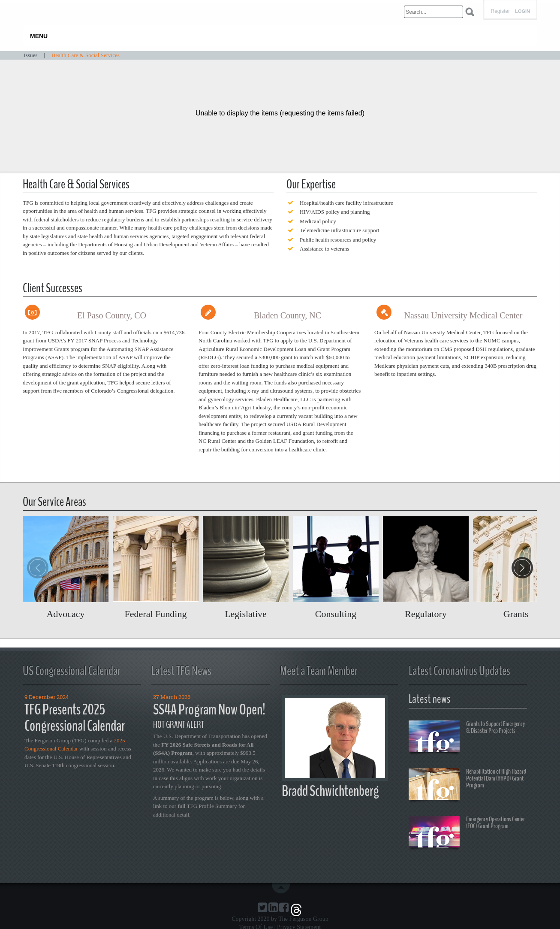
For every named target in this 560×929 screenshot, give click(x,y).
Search (470, 12)
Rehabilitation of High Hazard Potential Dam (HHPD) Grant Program (467, 785)
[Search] (434, 12)
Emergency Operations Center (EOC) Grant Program (467, 833)
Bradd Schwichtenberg (330, 791)
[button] (522, 568)
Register (500, 11)
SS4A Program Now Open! (209, 710)
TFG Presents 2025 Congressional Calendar (75, 718)
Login (522, 11)
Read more (66, 568)
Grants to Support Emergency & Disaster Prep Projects (467, 738)
